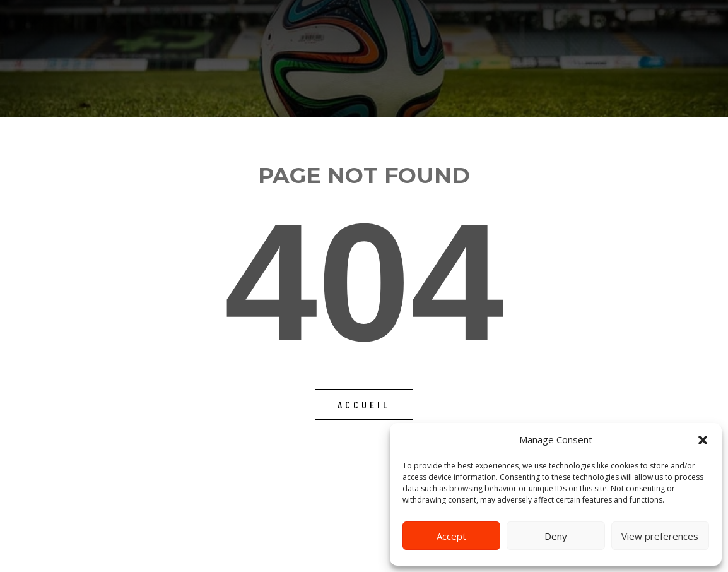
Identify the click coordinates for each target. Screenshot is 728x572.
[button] (703, 440)
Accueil (364, 404)
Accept (451, 536)
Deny (556, 536)
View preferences (660, 536)
